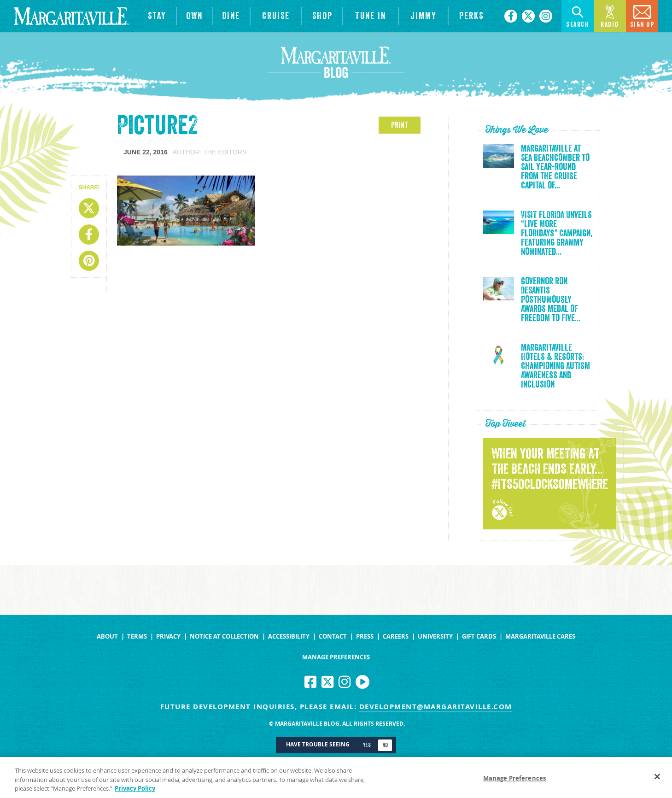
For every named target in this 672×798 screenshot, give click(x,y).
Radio (610, 15)
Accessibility (289, 637)
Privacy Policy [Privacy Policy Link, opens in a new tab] (135, 791)
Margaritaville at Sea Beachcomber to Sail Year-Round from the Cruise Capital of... (555, 167)
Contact (333, 637)
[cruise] (276, 16)
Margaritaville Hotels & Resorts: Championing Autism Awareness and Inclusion (555, 366)
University (435, 637)
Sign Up (642, 15)
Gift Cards (479, 637)
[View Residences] (195, 16)
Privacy (168, 637)
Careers (396, 637)
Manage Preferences (336, 657)
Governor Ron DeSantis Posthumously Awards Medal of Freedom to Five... (551, 300)
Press (365, 637)
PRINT (400, 125)
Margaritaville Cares (540, 637)
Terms (137, 637)
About (107, 637)
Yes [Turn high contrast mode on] (367, 745)
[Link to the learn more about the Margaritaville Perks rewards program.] (472, 16)
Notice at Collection (224, 637)
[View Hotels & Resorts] (157, 16)
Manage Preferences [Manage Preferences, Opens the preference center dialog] (514, 780)
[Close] (657, 779)
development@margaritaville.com (436, 707)
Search (578, 15)
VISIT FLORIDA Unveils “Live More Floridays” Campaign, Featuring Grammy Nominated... (557, 234)
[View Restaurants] (232, 16)
